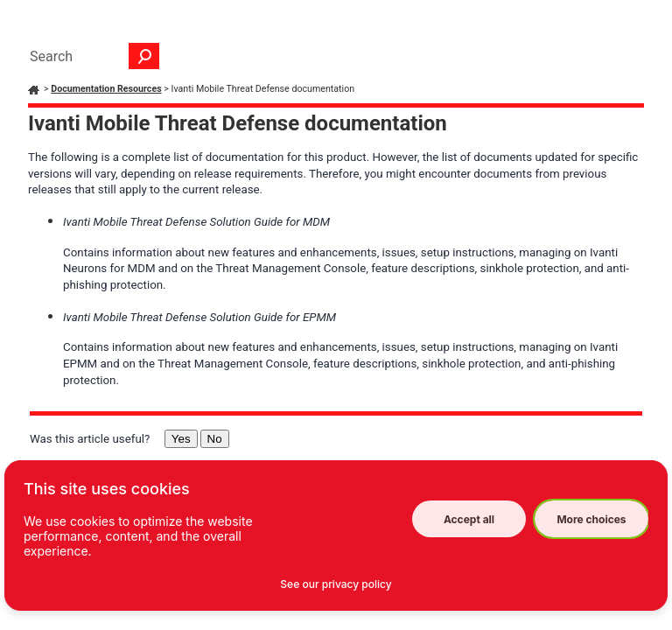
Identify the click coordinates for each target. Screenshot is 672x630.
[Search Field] (90, 56)
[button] (144, 56)
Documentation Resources (106, 89)
